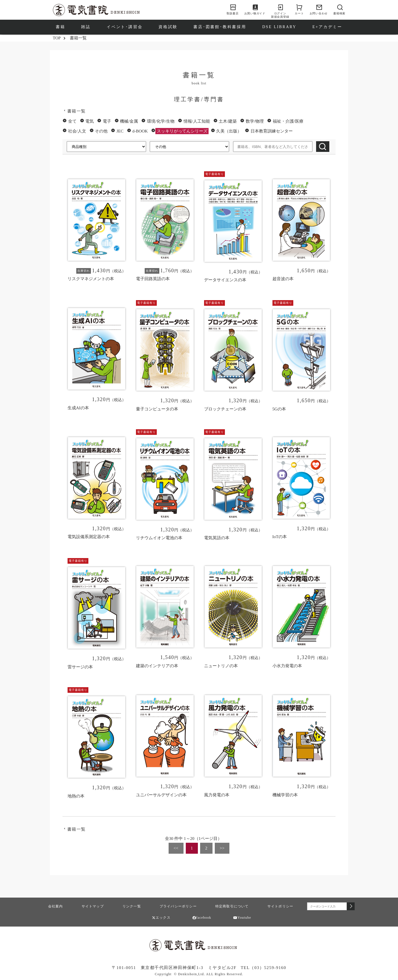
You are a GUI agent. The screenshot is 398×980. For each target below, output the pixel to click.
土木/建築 (228, 121)
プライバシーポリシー (178, 906)
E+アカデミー (327, 27)
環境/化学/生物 (161, 121)
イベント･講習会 (125, 27)
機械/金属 (129, 121)
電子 (107, 121)
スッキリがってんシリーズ (182, 131)
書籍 (61, 27)
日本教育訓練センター (272, 131)
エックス (161, 918)
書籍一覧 (77, 111)
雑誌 (86, 27)
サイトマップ (93, 906)
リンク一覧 (132, 906)
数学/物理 (255, 121)
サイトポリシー (280, 906)
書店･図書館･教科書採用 (220, 27)
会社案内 (56, 906)
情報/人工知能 (197, 121)
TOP (57, 38)
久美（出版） (229, 131)
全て (72, 121)
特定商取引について (232, 906)
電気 (90, 121)
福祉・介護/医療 (288, 121)
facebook (202, 918)
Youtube (242, 918)
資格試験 (168, 27)
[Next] (222, 848)
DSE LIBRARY (279, 27)
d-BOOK (140, 131)
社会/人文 (77, 131)
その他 (101, 131)
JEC (120, 131)
